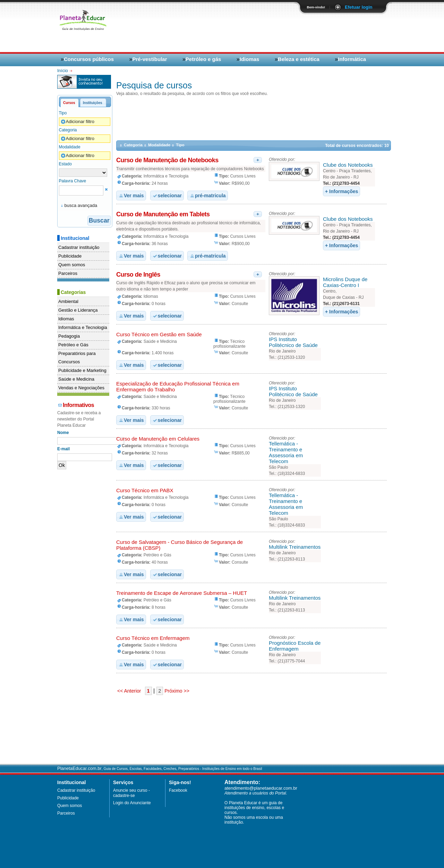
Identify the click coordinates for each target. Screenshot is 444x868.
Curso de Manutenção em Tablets (163, 214)
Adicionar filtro (77, 122)
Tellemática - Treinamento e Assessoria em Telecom (286, 452)
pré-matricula (208, 196)
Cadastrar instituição (79, 247)
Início (63, 71)
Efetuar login (358, 7)
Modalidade (70, 147)
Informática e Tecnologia (83, 327)
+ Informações (341, 191)
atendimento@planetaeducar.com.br (261, 788)
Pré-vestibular (150, 59)
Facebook (178, 790)
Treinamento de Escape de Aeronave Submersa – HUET (182, 593)
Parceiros (68, 273)
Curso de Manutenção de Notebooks (167, 160)
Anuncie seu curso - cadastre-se (131, 793)
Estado (65, 164)
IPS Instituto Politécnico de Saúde (293, 342)
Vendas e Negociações (81, 388)
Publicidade (70, 256)
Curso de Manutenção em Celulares (158, 439)
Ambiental (68, 301)
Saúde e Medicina (76, 379)
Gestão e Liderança (78, 310)
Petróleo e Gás (73, 345)
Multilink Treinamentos (295, 547)
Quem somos (72, 265)
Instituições (93, 103)
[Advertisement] (306, 32)
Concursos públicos (89, 59)
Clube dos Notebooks (348, 165)
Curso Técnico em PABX (145, 490)
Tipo (63, 113)
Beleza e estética (299, 59)
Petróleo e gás (203, 59)
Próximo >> (176, 691)
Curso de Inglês (138, 275)
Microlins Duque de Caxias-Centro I (345, 282)
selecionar (167, 196)
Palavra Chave (73, 181)
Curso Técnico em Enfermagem (153, 638)
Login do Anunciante (132, 803)
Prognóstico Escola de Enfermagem (295, 646)
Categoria (68, 130)
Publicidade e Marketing (82, 370)
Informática (352, 59)
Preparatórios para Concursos (77, 358)
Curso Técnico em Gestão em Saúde (159, 334)
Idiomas (250, 59)
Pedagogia (69, 336)
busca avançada (81, 205)
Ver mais (131, 196)
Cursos (69, 103)
